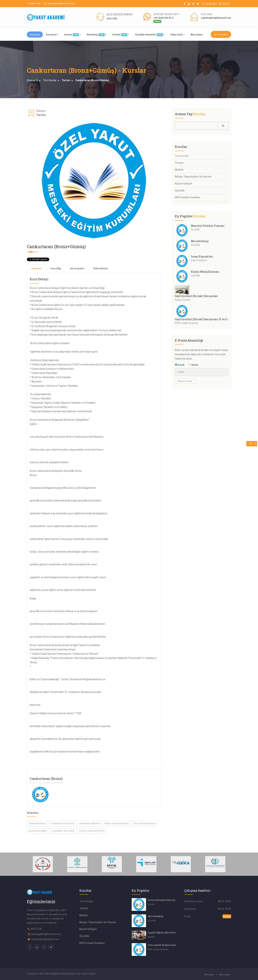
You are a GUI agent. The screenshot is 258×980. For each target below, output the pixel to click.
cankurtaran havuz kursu (62, 823)
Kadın (193, 365)
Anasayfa (35, 35)
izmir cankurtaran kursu (145, 823)
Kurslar (73, 35)
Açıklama (36, 268)
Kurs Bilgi (56, 268)
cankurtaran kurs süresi (63, 831)
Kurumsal (52, 35)
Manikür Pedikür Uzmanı (208, 226)
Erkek (180, 365)
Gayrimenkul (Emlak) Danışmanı (196, 296)
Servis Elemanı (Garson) (162, 900)
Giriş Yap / (210, 4)
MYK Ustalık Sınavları (187, 197)
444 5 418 (34, 3)
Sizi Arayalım (221, 34)
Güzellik (180, 191)
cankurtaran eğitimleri (89, 823)
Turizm (66, 80)
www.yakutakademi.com (45, 939)
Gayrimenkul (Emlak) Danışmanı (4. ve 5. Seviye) (206, 319)
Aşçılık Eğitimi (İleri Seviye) (164, 932)
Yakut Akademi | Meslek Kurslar (60, 974)
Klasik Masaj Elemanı (205, 272)
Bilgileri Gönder (185, 381)
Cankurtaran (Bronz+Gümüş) (92, 80)
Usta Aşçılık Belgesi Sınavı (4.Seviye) (169, 945)
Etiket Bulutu (101, 268)
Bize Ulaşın (197, 35)
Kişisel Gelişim (184, 184)
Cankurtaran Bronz (37, 823)
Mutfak (179, 170)
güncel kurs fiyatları (38, 831)
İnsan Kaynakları (202, 256)
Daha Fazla (178, 35)
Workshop (96, 35)
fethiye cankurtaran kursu (117, 823)
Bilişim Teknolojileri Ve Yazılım (193, 177)
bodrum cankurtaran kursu (92, 831)
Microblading (200, 241)
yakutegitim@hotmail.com (59, 3)
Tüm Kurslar (50, 80)
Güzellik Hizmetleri (150, 35)
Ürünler (121, 35)
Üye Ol (224, 4)
